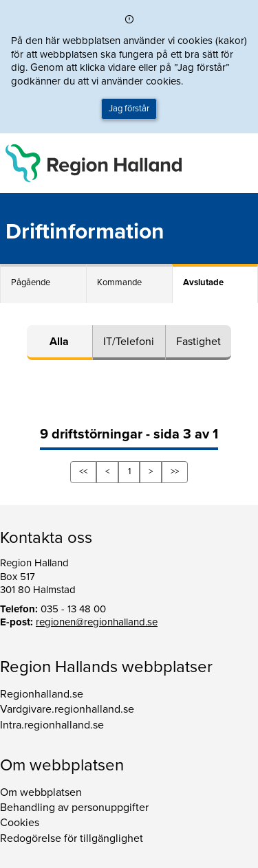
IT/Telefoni (129, 342)
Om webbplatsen (41, 792)
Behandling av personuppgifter (74, 808)
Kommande (119, 282)
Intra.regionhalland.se (52, 725)
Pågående (31, 282)
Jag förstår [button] (129, 109)
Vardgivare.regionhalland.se (67, 709)
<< (83, 471)
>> (175, 471)
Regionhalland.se (42, 694)
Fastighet (198, 342)
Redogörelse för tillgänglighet (72, 838)
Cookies (20, 823)
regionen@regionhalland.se (97, 622)
